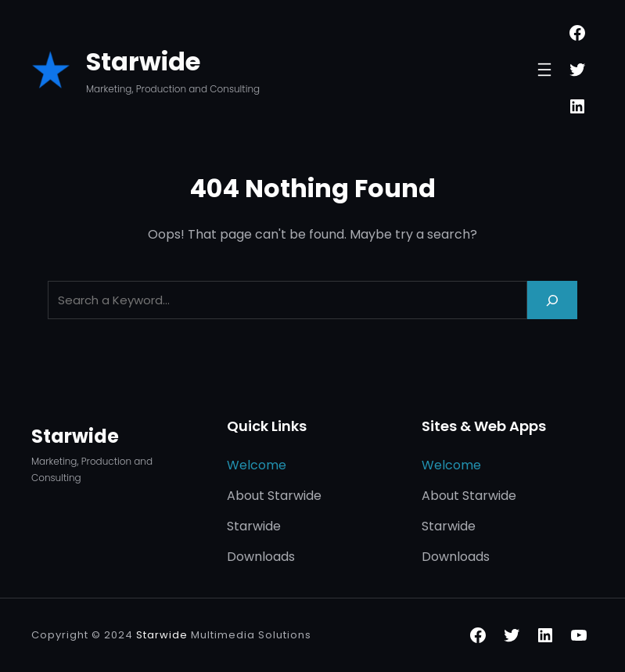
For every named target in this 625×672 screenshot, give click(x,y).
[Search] (552, 300)
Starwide (143, 61)
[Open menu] (544, 70)
